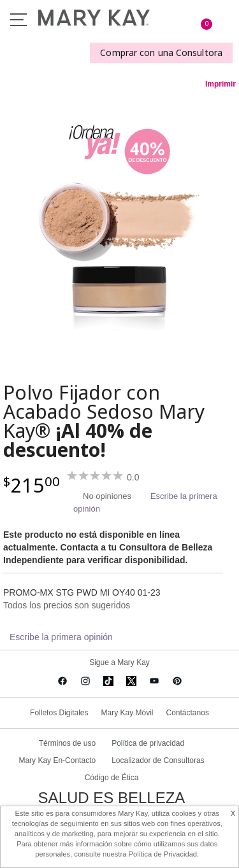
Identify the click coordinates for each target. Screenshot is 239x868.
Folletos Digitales (59, 713)
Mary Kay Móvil (127, 713)
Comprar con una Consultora (161, 52)
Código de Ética (112, 778)
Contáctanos (188, 713)
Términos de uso (67, 743)
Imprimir (221, 84)
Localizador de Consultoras (158, 760)
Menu (18, 20)
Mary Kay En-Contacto (57, 760)
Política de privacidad (148, 743)
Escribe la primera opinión (61, 637)
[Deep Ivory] (119, 224)
